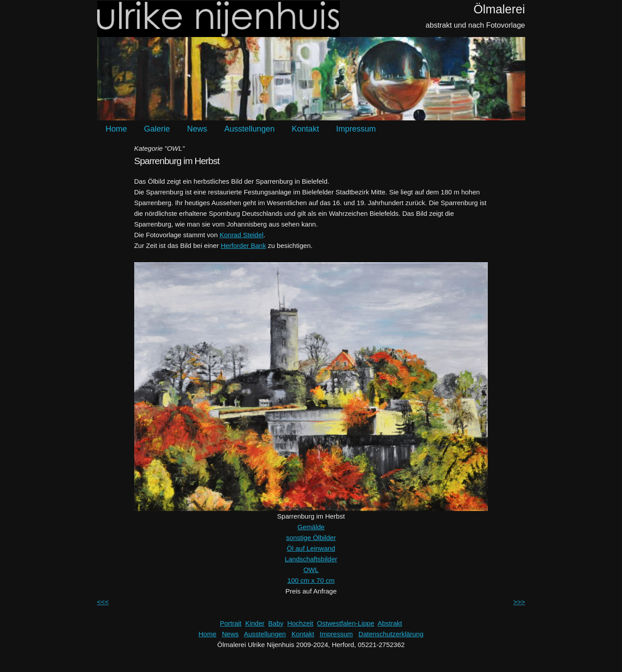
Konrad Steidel (241, 235)
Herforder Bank (243, 245)
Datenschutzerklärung (391, 634)
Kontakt (305, 129)
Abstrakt (390, 623)
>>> (519, 602)
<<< (103, 602)
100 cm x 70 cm (311, 580)
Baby (276, 623)
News (197, 129)
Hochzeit (300, 623)
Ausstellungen (249, 129)
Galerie (157, 129)
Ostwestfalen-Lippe (346, 623)
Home (116, 129)
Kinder (255, 623)
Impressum (356, 129)
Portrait (231, 623)
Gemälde (311, 527)
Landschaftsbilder (311, 559)
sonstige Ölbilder (311, 538)
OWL (311, 570)
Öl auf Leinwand (311, 548)
